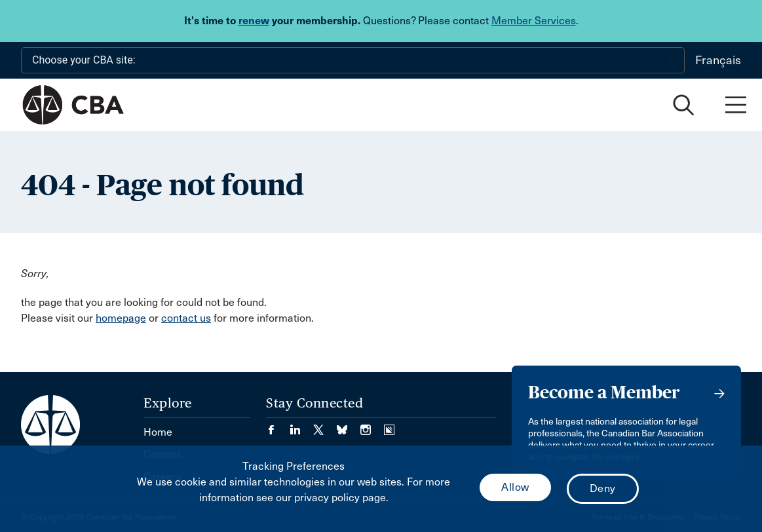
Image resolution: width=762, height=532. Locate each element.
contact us (186, 318)
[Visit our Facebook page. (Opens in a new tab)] (278, 426)
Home (158, 432)
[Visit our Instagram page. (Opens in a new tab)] (372, 426)
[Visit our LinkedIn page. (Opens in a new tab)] (301, 426)
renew (254, 21)
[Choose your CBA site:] (353, 60)
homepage (121, 318)
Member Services (534, 21)
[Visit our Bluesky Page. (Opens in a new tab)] (349, 426)
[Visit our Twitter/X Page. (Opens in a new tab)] (325, 426)
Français (718, 60)
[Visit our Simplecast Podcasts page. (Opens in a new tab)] (389, 426)
